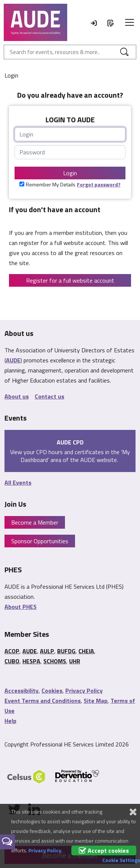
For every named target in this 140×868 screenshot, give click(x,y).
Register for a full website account (70, 280)
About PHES (21, 607)
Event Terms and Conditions (43, 701)
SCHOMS (55, 661)
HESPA (31, 661)
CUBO (12, 661)
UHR (75, 661)
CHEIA (86, 651)
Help (10, 721)
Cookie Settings (121, 860)
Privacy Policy (84, 691)
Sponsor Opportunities (40, 541)
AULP (47, 651)
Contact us (49, 396)
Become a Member (35, 522)
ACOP (12, 651)
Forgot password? (99, 184)
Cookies (52, 691)
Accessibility (21, 691)
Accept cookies (104, 850)
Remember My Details (51, 184)
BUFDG (66, 651)
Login (70, 173)
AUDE (13, 360)
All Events (18, 482)
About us (17, 396)
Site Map (96, 701)
